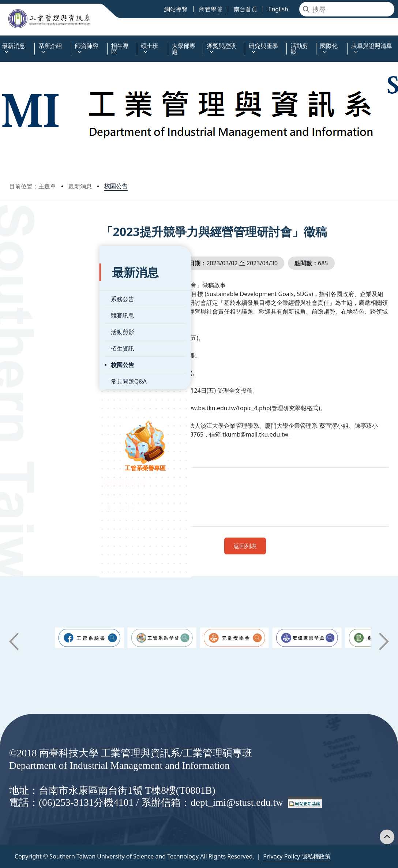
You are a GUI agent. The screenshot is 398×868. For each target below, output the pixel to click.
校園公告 (116, 186)
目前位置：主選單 (33, 186)
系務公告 (32, 276)
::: (2, 42)
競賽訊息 (32, 292)
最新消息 (80, 186)
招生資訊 (32, 325)
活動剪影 (32, 309)
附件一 (160, 508)
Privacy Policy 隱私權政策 (297, 856)
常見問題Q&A (38, 358)
